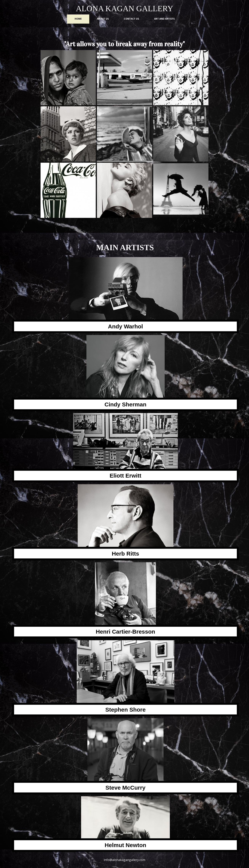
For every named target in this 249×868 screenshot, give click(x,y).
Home (78, 19)
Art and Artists (164, 19)
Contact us (131, 19)
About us (103, 19)
